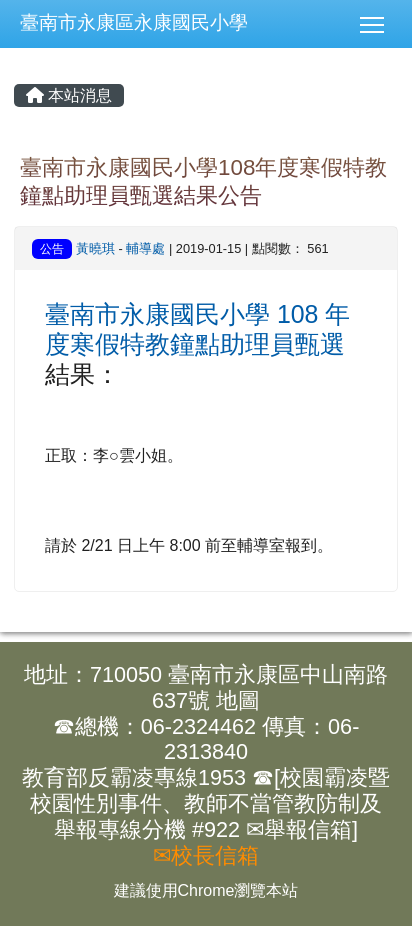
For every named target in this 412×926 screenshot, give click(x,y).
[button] (380, 24)
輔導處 (145, 248)
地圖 (238, 700)
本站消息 (69, 95)
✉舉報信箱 (299, 829)
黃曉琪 (95, 248)
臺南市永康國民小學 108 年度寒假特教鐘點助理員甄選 (197, 329)
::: (0, 0)
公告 (52, 249)
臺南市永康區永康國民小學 (134, 22)
